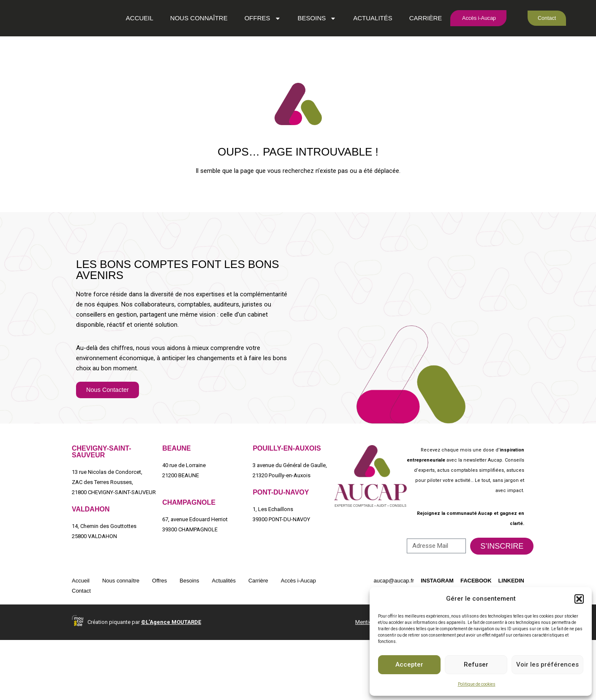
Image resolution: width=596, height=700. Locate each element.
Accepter (409, 664)
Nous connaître (187, 42)
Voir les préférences (547, 664)
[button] (579, 599)
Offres (251, 42)
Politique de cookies (477, 684)
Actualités (361, 42)
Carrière (414, 42)
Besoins (305, 42)
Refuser (476, 664)
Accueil (128, 42)
